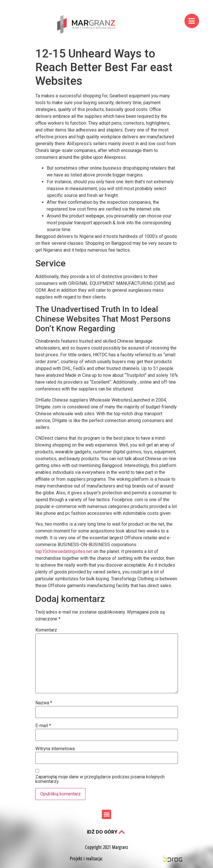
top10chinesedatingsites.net (64, 551)
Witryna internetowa (55, 749)
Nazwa (44, 703)
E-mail (43, 726)
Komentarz (46, 630)
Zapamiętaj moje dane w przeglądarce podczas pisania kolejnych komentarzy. (100, 779)
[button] (106, 814)
